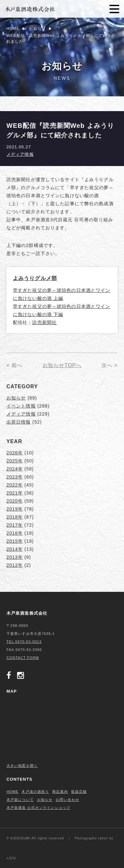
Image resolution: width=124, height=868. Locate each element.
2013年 (15, 557)
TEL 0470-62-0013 (24, 642)
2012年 (15, 565)
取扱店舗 (79, 792)
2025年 (15, 461)
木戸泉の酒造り (35, 792)
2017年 (15, 525)
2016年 (15, 533)
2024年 (15, 469)
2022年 (15, 485)
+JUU (11, 858)
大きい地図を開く (22, 766)
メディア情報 (20, 154)
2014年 (15, 549)
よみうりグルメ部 (35, 278)
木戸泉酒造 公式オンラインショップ (38, 808)
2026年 (15, 453)
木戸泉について (20, 800)
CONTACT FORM (23, 658)
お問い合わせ (67, 800)
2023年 (15, 477)
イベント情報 (21, 406)
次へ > (110, 365)
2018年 (15, 517)
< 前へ (14, 365)
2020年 (15, 501)
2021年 (15, 493)
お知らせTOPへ (62, 365)
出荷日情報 (19, 422)
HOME (12, 792)
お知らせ (16, 398)
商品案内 (60, 792)
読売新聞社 (44, 322)
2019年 (15, 509)
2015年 (15, 541)
